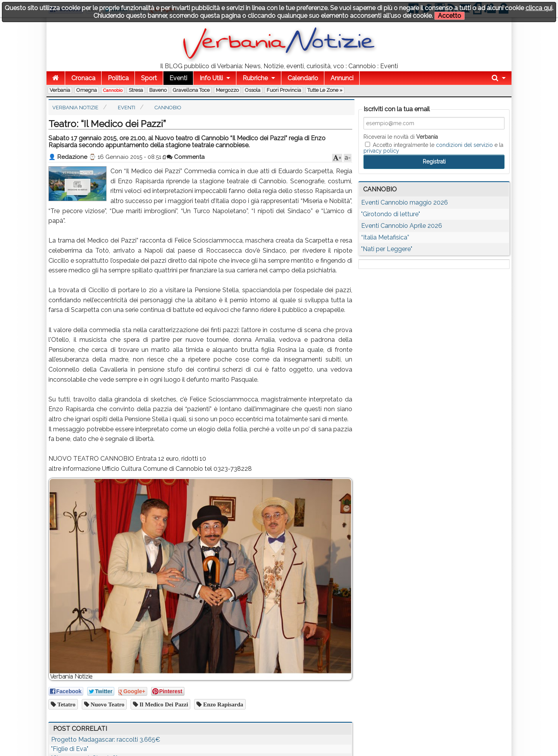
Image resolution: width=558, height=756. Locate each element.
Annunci (342, 78)
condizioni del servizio (464, 145)
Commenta (186, 157)
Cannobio (113, 90)
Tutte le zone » (325, 90)
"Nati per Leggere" (387, 249)
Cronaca (83, 78)
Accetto (449, 16)
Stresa (136, 90)
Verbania (60, 90)
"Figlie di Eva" (70, 749)
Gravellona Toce (191, 90)
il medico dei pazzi (163, 704)
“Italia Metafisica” (385, 237)
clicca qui (539, 8)
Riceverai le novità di (401, 137)
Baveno (158, 90)
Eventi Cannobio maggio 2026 (405, 202)
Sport (149, 78)
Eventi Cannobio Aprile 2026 (402, 226)
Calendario (303, 78)
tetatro (66, 704)
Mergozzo (227, 90)
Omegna (87, 90)
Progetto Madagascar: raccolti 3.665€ (106, 740)
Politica (118, 78)
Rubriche (255, 78)
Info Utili (211, 78)
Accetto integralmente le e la (433, 148)
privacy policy (381, 151)
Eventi (178, 78)
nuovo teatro (107, 704)
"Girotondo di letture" (391, 214)
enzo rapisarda (222, 704)
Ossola (253, 90)
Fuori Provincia (284, 90)
